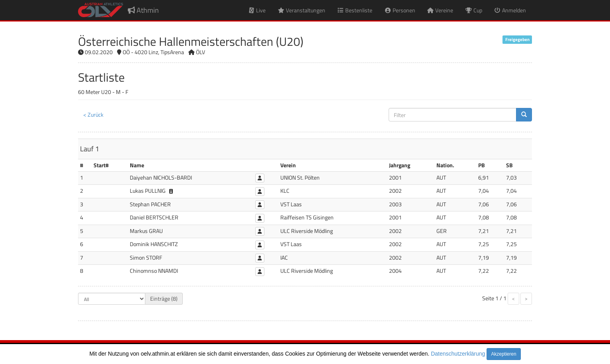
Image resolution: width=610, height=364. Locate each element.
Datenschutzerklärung (458, 354)
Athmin (143, 10)
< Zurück (93, 114)
